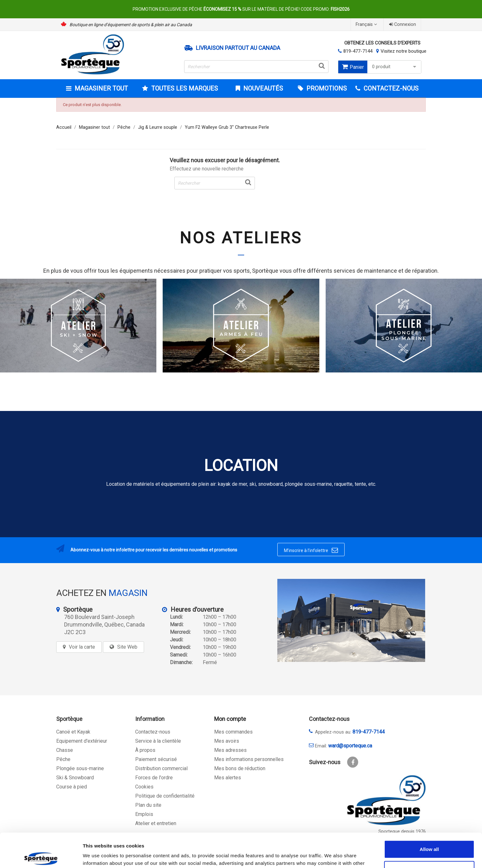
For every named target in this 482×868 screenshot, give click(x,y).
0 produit (395, 67)
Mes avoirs (227, 741)
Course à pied (72, 787)
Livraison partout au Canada (238, 48)
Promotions (326, 88)
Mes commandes (233, 732)
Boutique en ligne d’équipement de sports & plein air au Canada (131, 25)
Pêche (63, 759)
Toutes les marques (184, 88)
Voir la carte (82, 647)
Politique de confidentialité (165, 796)
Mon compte (230, 719)
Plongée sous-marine (80, 768)
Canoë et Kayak (73, 732)
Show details (331, 856)
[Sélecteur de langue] (367, 24)
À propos (145, 750)
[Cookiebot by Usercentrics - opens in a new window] (41, 856)
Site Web (127, 647)
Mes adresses (230, 750)
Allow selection (429, 834)
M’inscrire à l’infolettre (311, 550)
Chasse (65, 750)
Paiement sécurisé (156, 759)
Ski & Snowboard (75, 778)
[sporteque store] (351, 620)
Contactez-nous (153, 732)
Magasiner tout (100, 88)
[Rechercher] (256, 67)
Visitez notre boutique (404, 51)
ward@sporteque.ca (350, 746)
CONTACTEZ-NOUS (390, 88)
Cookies (144, 787)
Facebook (353, 762)
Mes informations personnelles (249, 759)
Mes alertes (228, 778)
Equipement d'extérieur (82, 741)
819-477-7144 (358, 51)
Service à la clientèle (158, 741)
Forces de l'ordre (154, 778)
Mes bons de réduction (240, 768)
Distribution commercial (161, 768)
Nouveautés (262, 88)
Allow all (429, 814)
